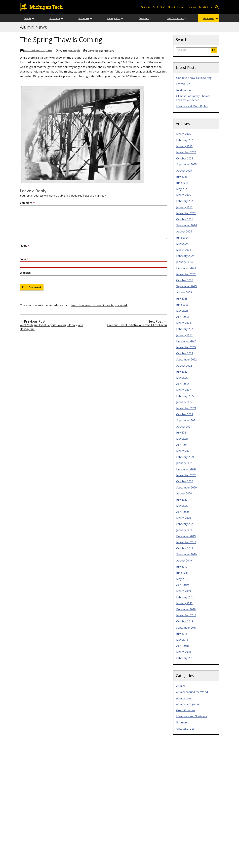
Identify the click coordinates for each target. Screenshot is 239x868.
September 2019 (186, 554)
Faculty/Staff (159, 7)
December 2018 (186, 609)
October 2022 (185, 353)
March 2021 (184, 451)
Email (24, 259)
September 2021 (186, 420)
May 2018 (182, 640)
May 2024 (182, 244)
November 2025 (186, 152)
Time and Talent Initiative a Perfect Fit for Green (137, 325)
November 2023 (186, 274)
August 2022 (184, 366)
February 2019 (185, 597)
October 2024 (185, 219)
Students (145, 7)
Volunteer (84, 18)
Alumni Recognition (188, 704)
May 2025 (182, 189)
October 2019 (185, 548)
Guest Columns (186, 710)
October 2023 (185, 280)
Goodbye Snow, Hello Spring (194, 78)
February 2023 (185, 329)
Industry (192, 7)
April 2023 (182, 317)
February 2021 (185, 457)
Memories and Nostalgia (101, 51)
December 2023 (186, 268)
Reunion (181, 722)
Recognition (114, 18)
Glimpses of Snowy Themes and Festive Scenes (193, 98)
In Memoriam (185, 90)
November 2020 (186, 475)
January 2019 (184, 603)
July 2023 (182, 299)
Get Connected (175, 18)
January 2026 (184, 146)
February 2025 (185, 201)
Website (25, 273)
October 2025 (185, 158)
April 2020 (182, 512)
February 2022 (185, 396)
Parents (181, 7)
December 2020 (186, 469)
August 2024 (184, 231)
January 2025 (184, 207)
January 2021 (184, 463)
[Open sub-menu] (211, 7)
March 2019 (184, 591)
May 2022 (182, 378)
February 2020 (185, 524)
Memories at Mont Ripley (192, 106)
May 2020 (182, 506)
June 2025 (182, 183)
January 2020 (184, 530)
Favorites (144, 18)
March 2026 (184, 134)
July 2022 (182, 372)
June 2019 (182, 573)
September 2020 (186, 487)
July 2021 (182, 433)
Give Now (208, 18)
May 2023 (182, 311)
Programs (55, 18)
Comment (27, 203)
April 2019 (182, 585)
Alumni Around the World (192, 692)
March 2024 (184, 250)
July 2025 (182, 177)
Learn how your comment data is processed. (99, 305)
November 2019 (186, 542)
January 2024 (184, 262)
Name (25, 246)
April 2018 (182, 646)
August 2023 (184, 292)
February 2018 (185, 658)
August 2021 (184, 427)
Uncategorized (185, 729)
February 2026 (185, 140)
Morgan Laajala (72, 50)
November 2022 (186, 347)
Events (28, 18)
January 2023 (184, 335)
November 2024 (186, 213)
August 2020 (184, 493)
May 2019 (182, 579)
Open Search (217, 7)
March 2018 (184, 652)
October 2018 (185, 621)
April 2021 (182, 445)
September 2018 (186, 628)
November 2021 (186, 408)
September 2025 (186, 164)
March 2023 (184, 323)
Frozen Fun (183, 84)
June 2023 (182, 305)
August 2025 (184, 171)
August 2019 (184, 561)
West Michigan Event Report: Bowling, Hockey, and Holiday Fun (51, 327)
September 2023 (186, 286)
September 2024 (186, 225)
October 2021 (185, 414)
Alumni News (33, 27)
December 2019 (186, 536)
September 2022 (186, 359)
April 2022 (182, 384)
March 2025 (184, 195)
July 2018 (182, 634)
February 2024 (185, 256)
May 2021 (182, 439)
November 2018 (186, 615)
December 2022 (186, 341)
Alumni (171, 7)
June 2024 (182, 238)
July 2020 (182, 500)
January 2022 (184, 402)
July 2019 (182, 567)
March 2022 (184, 390)
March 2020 (184, 518)
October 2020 (185, 481)
